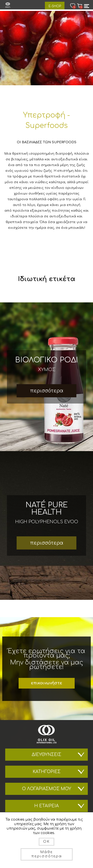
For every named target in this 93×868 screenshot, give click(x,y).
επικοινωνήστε (46, 683)
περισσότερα (47, 391)
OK (46, 842)
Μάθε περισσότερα (47, 854)
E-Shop (55, 6)
